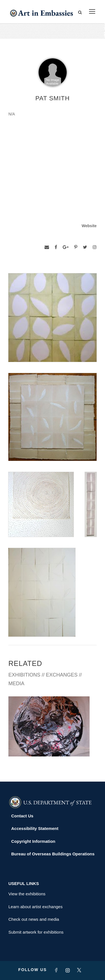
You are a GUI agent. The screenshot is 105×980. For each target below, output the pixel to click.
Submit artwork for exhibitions (36, 932)
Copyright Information (33, 841)
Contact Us (22, 816)
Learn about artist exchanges (35, 907)
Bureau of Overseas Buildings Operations (53, 854)
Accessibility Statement (35, 828)
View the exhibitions (27, 894)
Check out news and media (34, 919)
